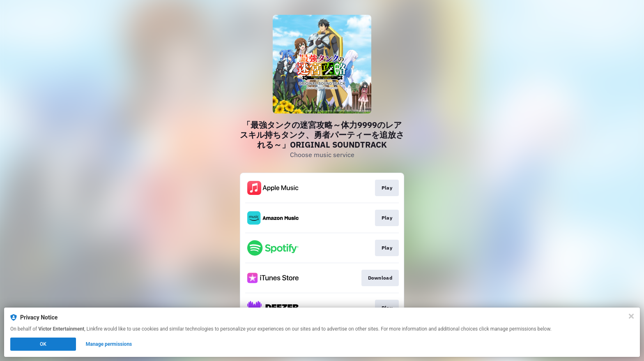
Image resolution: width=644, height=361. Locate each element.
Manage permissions (109, 344)
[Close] (631, 316)
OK (43, 344)
